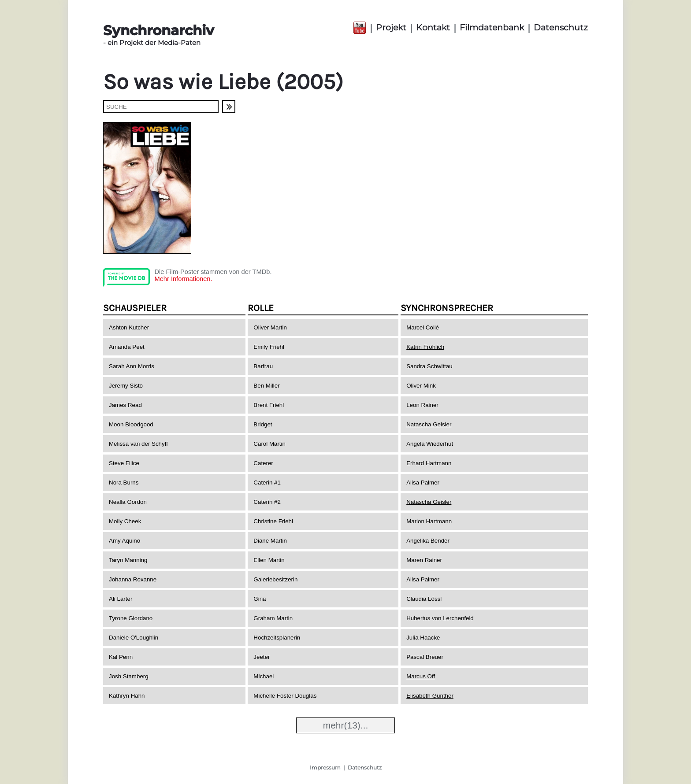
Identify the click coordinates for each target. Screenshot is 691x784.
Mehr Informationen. (183, 279)
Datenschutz (561, 28)
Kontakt (433, 28)
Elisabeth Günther (430, 696)
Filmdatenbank (492, 28)
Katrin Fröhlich (425, 347)
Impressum (325, 767)
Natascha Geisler (429, 424)
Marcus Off (421, 676)
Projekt (391, 28)
